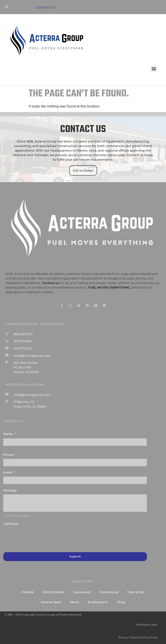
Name (9, 434)
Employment (98, 602)
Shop (121, 602)
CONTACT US (46, 7)
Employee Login (147, 625)
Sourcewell (82, 592)
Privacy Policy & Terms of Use (138, 637)
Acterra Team (51, 602)
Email (9, 472)
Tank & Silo (136, 592)
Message (10, 490)
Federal (28, 592)
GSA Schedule (53, 592)
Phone (10, 455)
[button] (154, 69)
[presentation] (36, 537)
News (75, 602)
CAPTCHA (11, 524)
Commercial (109, 592)
